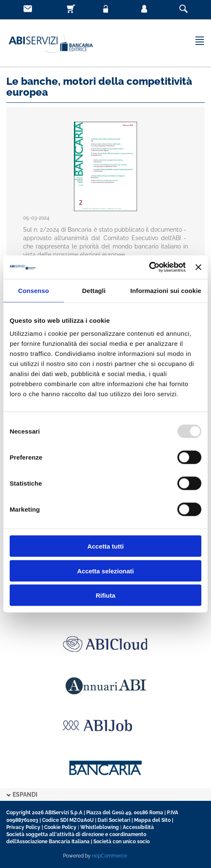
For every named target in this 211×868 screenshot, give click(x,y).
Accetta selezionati (105, 571)
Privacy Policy (23, 827)
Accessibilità (138, 827)
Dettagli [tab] (94, 290)
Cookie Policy (60, 827)
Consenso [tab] (33, 290)
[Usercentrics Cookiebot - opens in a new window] (149, 267)
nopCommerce (109, 856)
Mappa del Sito (152, 820)
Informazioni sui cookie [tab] (166, 290)
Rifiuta (106, 595)
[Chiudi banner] (198, 267)
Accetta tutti (106, 546)
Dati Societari (114, 820)
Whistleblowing (100, 827)
